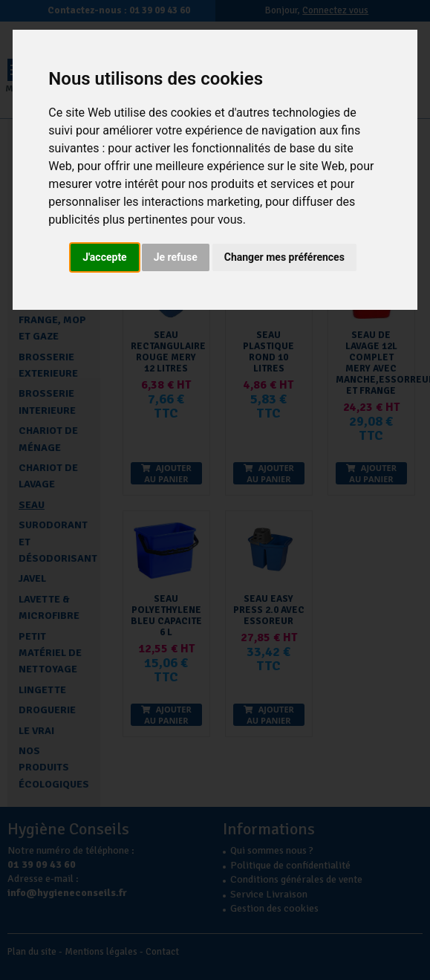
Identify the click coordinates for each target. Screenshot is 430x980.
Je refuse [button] (176, 257)
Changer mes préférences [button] (284, 257)
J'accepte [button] (105, 257)
